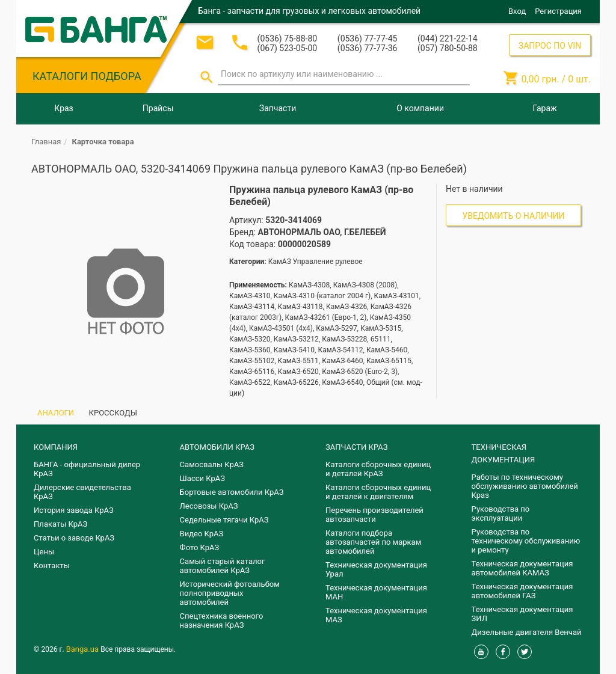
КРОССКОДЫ (113, 413)
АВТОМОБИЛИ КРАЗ (217, 447)
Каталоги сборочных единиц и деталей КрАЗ (378, 469)
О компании (420, 108)
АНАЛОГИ (56, 413)
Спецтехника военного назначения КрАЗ (222, 620)
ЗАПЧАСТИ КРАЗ (356, 447)
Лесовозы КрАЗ (209, 506)
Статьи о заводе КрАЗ (74, 538)
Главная (46, 142)
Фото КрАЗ (200, 547)
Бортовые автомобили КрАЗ (232, 492)
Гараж (545, 108)
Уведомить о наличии (514, 216)
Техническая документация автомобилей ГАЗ (522, 591)
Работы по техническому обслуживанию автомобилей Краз (525, 486)
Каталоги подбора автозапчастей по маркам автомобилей (373, 542)
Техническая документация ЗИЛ (522, 614)
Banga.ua (84, 649)
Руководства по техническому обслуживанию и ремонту (526, 541)
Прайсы (158, 108)
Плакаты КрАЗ (60, 524)
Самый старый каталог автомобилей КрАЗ (223, 566)
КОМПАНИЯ (56, 447)
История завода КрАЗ (74, 510)
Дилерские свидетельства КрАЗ (82, 492)
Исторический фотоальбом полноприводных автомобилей (230, 593)
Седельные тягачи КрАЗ (224, 520)
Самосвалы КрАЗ (212, 464)
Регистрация (558, 11)
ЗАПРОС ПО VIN (550, 46)
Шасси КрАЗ (202, 478)
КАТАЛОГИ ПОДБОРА (87, 76)
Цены (44, 552)
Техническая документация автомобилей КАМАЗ (522, 568)
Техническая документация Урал (376, 569)
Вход (517, 11)
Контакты (52, 565)
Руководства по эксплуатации (501, 513)
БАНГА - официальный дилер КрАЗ (87, 469)
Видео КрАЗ (202, 534)
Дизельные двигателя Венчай (527, 632)
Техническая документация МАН (376, 592)
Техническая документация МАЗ (376, 615)
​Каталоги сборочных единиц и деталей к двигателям (378, 492)
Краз (63, 108)
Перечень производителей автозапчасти (374, 515)
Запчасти (278, 108)
